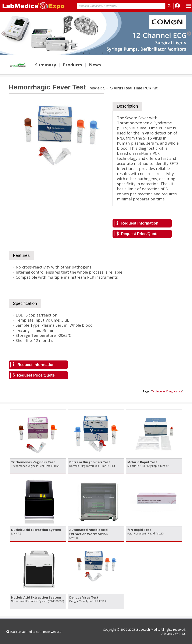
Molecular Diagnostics (167, 391)
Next (189, 33)
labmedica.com (32, 632)
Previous (3, 33)
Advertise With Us (174, 634)
